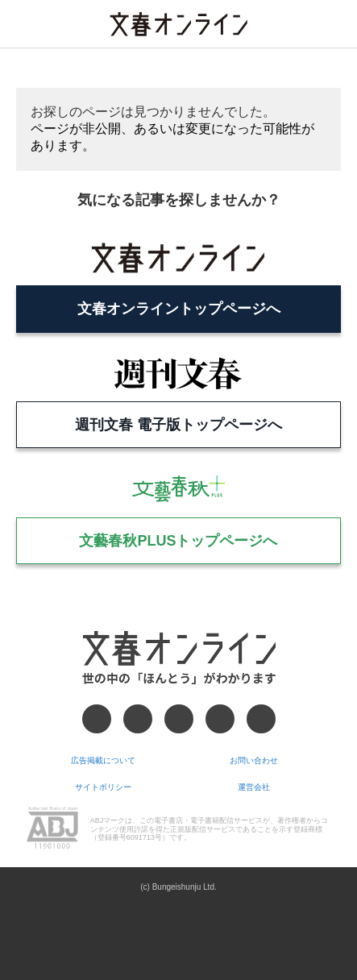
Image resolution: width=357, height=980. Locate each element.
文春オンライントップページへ (179, 309)
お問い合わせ (254, 760)
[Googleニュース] (220, 719)
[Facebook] (97, 719)
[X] (138, 719)
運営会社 (254, 787)
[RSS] (261, 719)
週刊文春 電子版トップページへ (178, 425)
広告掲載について (103, 760)
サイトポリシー (103, 787)
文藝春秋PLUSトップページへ (178, 541)
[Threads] (179, 719)
